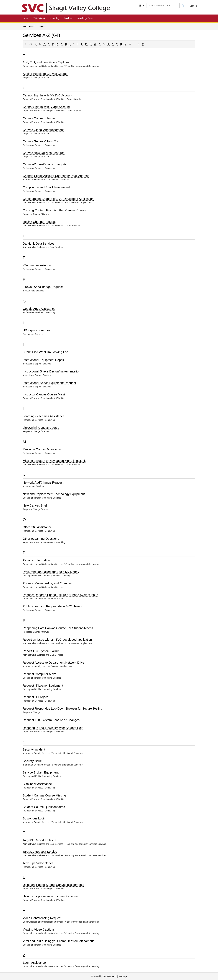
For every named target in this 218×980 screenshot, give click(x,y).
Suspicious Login (34, 818)
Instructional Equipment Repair (43, 360)
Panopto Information (36, 560)
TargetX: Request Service (40, 852)
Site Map (122, 976)
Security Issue (32, 761)
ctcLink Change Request (39, 222)
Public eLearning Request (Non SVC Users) (52, 606)
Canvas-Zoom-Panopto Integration (46, 164)
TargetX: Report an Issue (39, 840)
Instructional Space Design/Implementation (51, 371)
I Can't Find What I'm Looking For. (45, 352)
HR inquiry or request (37, 330)
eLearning (54, 18)
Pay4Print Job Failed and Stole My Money (51, 572)
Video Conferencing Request (42, 918)
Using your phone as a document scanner (51, 896)
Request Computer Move (40, 674)
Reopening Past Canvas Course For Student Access (58, 628)
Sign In (193, 6)
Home (26, 18)
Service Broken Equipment (41, 772)
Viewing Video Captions (39, 930)
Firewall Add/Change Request (43, 287)
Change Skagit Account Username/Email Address (56, 176)
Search (43, 26)
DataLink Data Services (39, 244)
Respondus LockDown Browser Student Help (53, 728)
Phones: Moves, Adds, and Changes (47, 583)
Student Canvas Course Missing (44, 795)
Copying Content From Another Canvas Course (54, 210)
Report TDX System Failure (41, 651)
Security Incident (34, 749)
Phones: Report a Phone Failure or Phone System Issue (60, 595)
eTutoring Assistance (37, 265)
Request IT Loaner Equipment (43, 686)
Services (68, 18)
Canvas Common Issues (39, 118)
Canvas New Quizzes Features (44, 153)
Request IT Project (35, 697)
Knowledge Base (85, 18)
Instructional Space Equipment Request (49, 383)
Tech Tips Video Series (38, 863)
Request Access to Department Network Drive (54, 663)
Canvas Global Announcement (43, 130)
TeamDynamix (110, 976)
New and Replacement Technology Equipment (54, 494)
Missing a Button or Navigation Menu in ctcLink (54, 461)
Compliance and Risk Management (46, 187)
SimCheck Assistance (37, 784)
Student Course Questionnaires (44, 807)
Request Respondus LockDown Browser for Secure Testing (62, 709)
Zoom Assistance (34, 963)
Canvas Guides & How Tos (41, 141)
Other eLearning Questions (41, 539)
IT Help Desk (39, 18)
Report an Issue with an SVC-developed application (57, 640)
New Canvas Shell (35, 505)
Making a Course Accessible (42, 449)
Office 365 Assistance (37, 527)
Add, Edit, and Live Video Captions (46, 62)
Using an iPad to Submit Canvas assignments (53, 885)
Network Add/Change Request (43, 483)
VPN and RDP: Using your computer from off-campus (59, 941)
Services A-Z (29, 26)
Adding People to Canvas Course (45, 74)
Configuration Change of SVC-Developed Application (58, 199)
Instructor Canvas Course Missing (45, 394)
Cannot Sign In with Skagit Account (46, 107)
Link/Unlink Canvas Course (41, 428)
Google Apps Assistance (39, 309)
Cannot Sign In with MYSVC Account (47, 95)
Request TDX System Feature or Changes (51, 720)
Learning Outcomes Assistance (44, 416)
